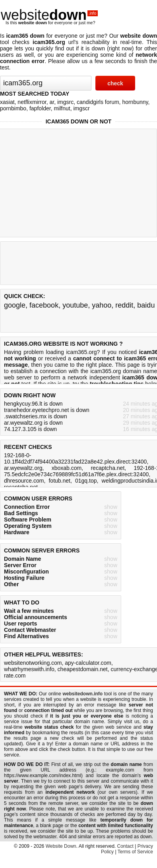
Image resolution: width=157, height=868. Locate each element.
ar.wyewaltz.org (23, 468)
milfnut (62, 108)
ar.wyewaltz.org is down (33, 423)
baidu (146, 305)
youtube (75, 305)
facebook (44, 305)
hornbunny (135, 102)
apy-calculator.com (88, 663)
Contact (125, 846)
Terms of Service (135, 852)
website (49, 15)
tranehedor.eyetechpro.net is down (47, 410)
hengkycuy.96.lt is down (33, 404)
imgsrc (65, 102)
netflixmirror (32, 102)
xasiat (7, 102)
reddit (124, 305)
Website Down (61, 846)
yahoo (102, 305)
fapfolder (40, 108)
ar (52, 102)
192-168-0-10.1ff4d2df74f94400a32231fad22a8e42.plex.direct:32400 (75, 458)
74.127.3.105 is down (30, 429)
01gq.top (86, 481)
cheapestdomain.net (83, 669)
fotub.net (59, 481)
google (15, 305)
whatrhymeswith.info (29, 669)
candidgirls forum (98, 102)
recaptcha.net (108, 468)
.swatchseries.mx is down (36, 416)
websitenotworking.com (33, 663)
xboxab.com (67, 468)
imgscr (81, 108)
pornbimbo (13, 108)
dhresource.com (24, 481)
